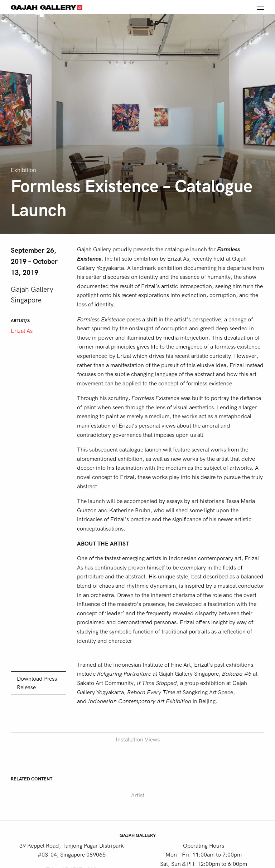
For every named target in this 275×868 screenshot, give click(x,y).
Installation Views (138, 740)
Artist (138, 795)
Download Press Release (37, 683)
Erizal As (22, 331)
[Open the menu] (261, 7)
